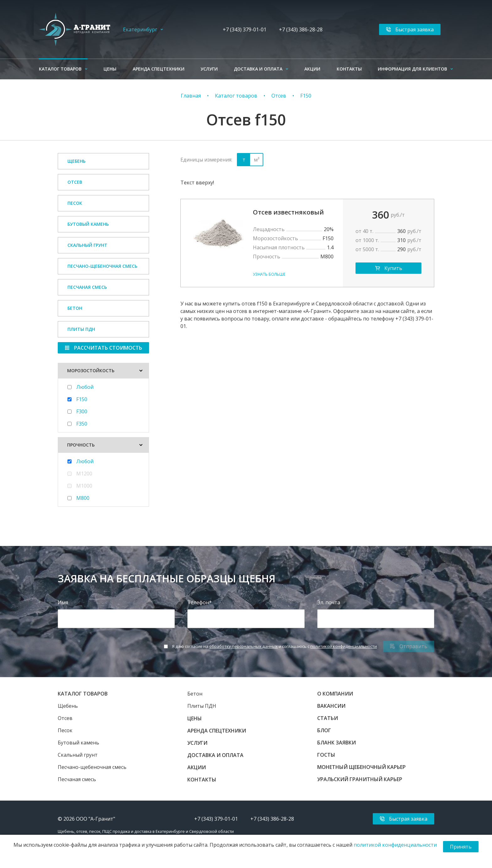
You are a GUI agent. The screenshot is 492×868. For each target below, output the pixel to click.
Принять (461, 847)
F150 (306, 96)
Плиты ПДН (81, 329)
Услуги (209, 69)
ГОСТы (326, 755)
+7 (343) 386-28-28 (301, 29)
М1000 (84, 486)
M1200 (84, 474)
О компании (335, 694)
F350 (82, 424)
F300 (82, 411)
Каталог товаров (60, 69)
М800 (83, 498)
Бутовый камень (88, 224)
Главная (191, 96)
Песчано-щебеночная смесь (102, 266)
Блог (324, 730)
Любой (85, 387)
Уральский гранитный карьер (360, 779)
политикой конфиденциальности (344, 646)
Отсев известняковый (288, 212)
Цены (110, 69)
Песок (75, 203)
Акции (312, 69)
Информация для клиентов (412, 69)
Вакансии (331, 706)
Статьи (328, 718)
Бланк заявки (337, 743)
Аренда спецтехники (159, 69)
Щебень (77, 161)
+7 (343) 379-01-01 (245, 29)
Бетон (75, 308)
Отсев (279, 96)
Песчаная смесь (87, 287)
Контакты (349, 69)
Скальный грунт (87, 245)
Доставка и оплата (258, 69)
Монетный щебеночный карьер (361, 767)
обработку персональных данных (243, 646)
